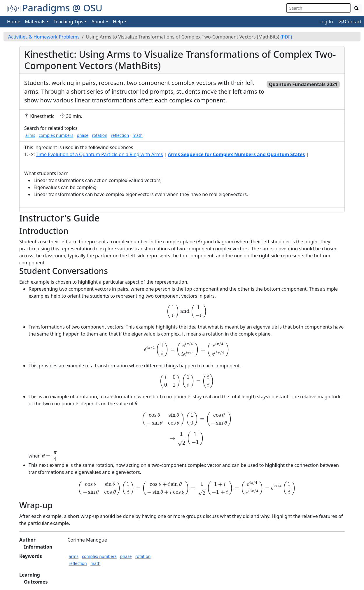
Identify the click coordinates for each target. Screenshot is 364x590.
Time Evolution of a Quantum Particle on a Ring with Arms (99, 154)
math (138, 135)
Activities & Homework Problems (44, 37)
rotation (100, 135)
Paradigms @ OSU (55, 8)
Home (14, 22)
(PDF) (286, 37)
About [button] (98, 22)
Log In (326, 22)
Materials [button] (35, 22)
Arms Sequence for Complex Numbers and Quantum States (236, 154)
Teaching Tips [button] (68, 22)
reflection (120, 135)
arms (30, 135)
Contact (350, 22)
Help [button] (118, 22)
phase (83, 135)
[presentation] (187, 311)
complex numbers (56, 135)
